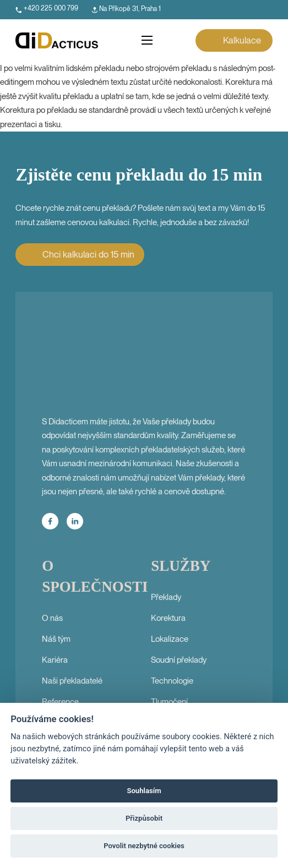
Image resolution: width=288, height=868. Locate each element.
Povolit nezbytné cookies (144, 846)
